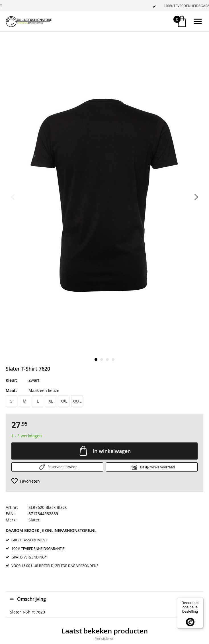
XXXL (77, 401)
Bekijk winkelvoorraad (157, 467)
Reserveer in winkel (63, 467)
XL (51, 401)
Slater (34, 520)
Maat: (11, 390)
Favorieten (30, 481)
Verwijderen (105, 638)
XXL (64, 401)
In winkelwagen (112, 451)
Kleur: (11, 380)
